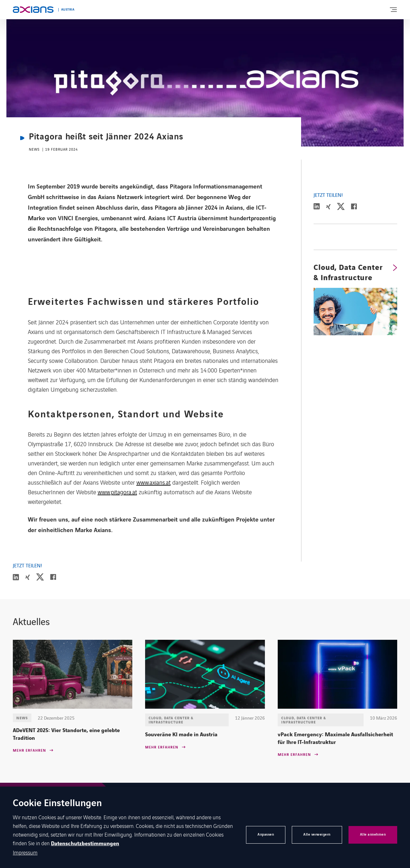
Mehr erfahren (29, 751)
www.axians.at (154, 482)
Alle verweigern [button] (317, 835)
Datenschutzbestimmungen (85, 844)
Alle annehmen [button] (373, 835)
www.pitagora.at (117, 492)
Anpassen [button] (266, 835)
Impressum (25, 852)
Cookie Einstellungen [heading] (57, 804)
